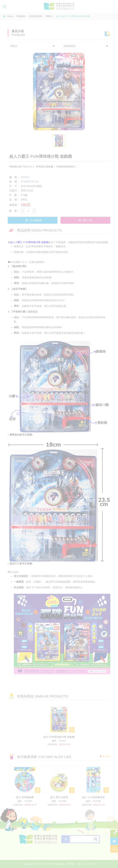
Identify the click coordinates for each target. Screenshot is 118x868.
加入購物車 (33, 220)
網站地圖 (70, 864)
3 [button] (106, 756)
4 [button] (109, 756)
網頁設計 (81, 864)
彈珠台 (49, 16)
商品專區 (21, 16)
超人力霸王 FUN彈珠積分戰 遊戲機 (73, 16)
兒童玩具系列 (35, 16)
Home (8, 16)
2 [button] (103, 756)
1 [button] (101, 756)
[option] (59, 91)
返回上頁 (85, 220)
